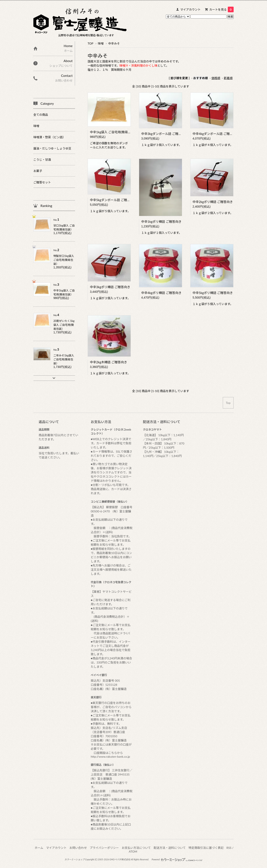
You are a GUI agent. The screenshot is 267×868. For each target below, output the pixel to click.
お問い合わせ (78, 848)
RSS (229, 848)
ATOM (133, 851)
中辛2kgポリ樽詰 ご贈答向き (213, 202)
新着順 (228, 78)
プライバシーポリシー (104, 848)
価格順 (216, 78)
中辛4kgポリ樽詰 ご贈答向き (161, 293)
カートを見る (221, 9)
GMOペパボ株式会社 (120, 859)
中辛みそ (114, 43)
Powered (177, 859)
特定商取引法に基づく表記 (206, 848)
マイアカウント (190, 9)
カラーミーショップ (75, 859)
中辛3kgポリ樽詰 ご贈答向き (110, 287)
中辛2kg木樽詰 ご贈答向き (108, 362)
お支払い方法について (136, 848)
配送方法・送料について (170, 848)
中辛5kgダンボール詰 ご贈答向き (113, 200)
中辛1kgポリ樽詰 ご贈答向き (161, 222)
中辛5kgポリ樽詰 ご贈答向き (213, 293)
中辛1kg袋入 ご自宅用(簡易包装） (114, 132)
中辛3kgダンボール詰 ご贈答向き (164, 134)
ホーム (39, 848)
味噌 (101, 43)
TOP (90, 43)
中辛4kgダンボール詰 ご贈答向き (216, 134)
